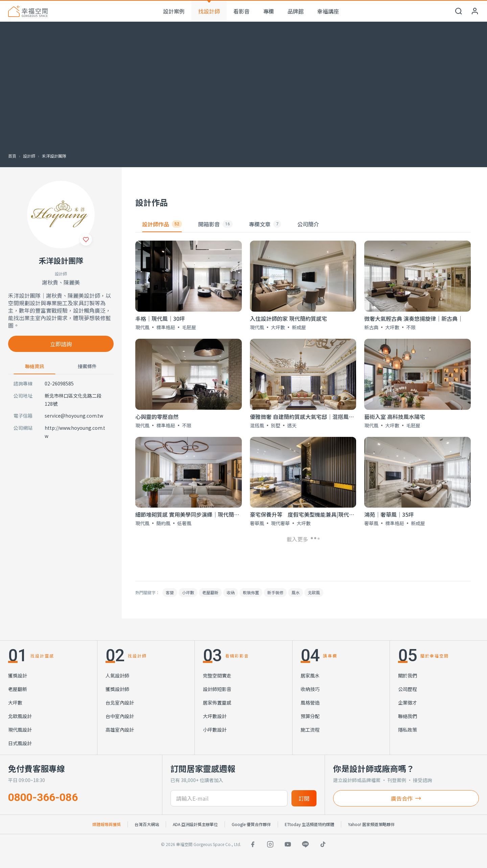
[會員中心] (475, 11)
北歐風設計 (20, 716)
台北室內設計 (120, 703)
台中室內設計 (120, 716)
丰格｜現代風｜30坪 (160, 318)
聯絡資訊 (34, 366)
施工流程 (310, 730)
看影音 (241, 11)
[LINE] (305, 844)
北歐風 (314, 592)
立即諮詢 (61, 344)
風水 (296, 592)
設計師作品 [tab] (162, 224)
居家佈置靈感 (217, 703)
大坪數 (15, 703)
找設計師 (209, 11)
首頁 (12, 156)
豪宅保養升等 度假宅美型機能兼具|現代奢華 (305, 514)
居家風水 (310, 675)
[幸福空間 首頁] (28, 11)
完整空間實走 (217, 675)
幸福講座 (328, 11)
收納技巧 (310, 689)
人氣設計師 (117, 675)
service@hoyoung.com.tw (74, 416)
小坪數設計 (215, 730)
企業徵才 (408, 703)
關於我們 (408, 675)
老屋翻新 (210, 592)
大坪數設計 (215, 716)
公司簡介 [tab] (308, 224)
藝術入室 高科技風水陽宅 (395, 417)
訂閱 (304, 798)
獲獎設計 (18, 675)
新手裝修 (275, 592)
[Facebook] (253, 844)
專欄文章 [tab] (265, 224)
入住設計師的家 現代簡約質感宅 (288, 318)
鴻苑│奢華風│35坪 (389, 514)
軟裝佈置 (251, 592)
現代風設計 (20, 730)
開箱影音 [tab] (215, 224)
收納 (231, 592)
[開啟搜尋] (459, 11)
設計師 (29, 156)
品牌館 (296, 11)
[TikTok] (323, 844)
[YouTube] (288, 844)
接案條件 (87, 366)
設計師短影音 (217, 689)
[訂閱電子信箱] (229, 798)
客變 (170, 592)
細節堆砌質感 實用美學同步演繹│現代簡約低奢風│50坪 (204, 514)
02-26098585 (59, 383)
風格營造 (310, 703)
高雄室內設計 (120, 730)
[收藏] (86, 240)
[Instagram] (270, 844)
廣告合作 (406, 798)
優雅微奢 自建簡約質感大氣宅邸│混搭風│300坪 (309, 417)
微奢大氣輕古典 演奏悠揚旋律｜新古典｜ (414, 318)
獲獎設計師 (117, 689)
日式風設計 (20, 743)
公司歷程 (408, 689)
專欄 (269, 11)
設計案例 (174, 11)
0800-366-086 (43, 797)
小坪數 (188, 592)
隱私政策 (408, 730)
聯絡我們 (408, 716)
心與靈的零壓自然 (157, 417)
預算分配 (310, 716)
